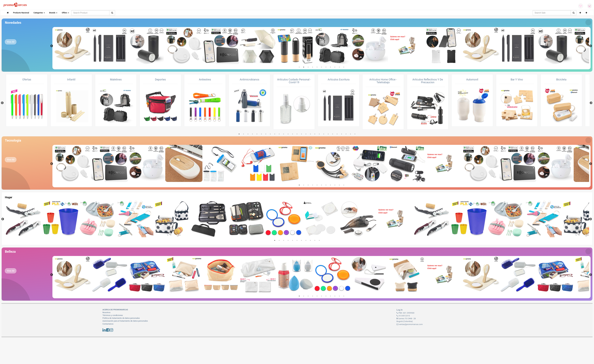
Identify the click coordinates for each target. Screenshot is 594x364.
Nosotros (106, 312)
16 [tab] (306, 134)
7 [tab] (326, 67)
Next (591, 46)
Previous (52, 46)
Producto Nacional (21, 13)
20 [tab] (324, 134)
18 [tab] (315, 134)
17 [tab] (310, 134)
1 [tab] (299, 67)
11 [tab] (344, 67)
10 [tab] (339, 67)
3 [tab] (308, 67)
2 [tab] (304, 67)
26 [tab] (350, 134)
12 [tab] (288, 134)
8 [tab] (330, 67)
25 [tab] (346, 134)
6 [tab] (322, 67)
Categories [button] (39, 13)
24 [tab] (342, 134)
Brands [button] (53, 13)
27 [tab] (355, 134)
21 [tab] (328, 134)
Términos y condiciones (113, 315)
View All (11, 42)
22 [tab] (333, 134)
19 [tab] (319, 134)
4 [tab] (313, 67)
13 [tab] (293, 134)
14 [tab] (297, 134)
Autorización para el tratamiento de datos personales (125, 321)
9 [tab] (335, 67)
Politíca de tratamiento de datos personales (121, 318)
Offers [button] (65, 13)
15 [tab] (301, 134)
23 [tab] (337, 134)
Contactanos (108, 324)
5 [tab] (317, 67)
